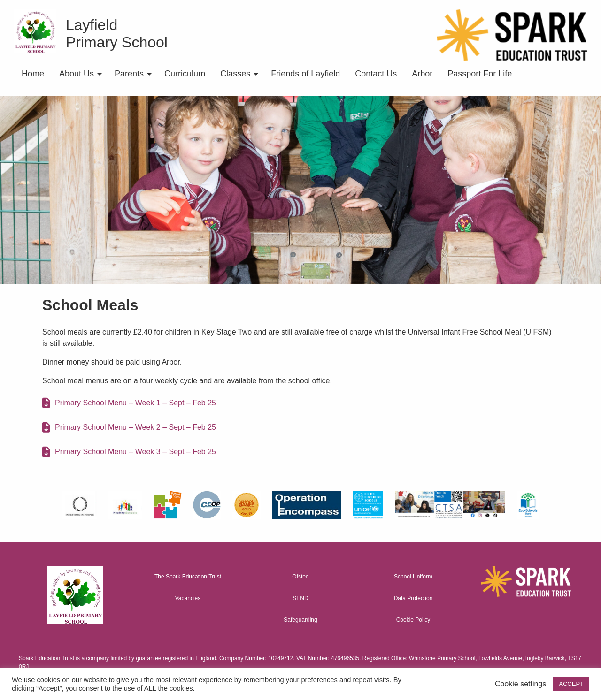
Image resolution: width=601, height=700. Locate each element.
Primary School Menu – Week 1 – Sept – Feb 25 (135, 403)
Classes (235, 74)
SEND (300, 598)
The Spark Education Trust (188, 577)
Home (33, 74)
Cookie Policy (413, 620)
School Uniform (413, 577)
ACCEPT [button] (571, 684)
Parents (129, 74)
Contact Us (376, 74)
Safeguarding (300, 620)
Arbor (422, 74)
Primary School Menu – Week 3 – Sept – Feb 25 (135, 452)
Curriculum (185, 74)
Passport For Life (480, 74)
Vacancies (188, 598)
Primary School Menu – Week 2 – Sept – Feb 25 (135, 427)
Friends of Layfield (305, 74)
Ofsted (300, 577)
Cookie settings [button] (520, 684)
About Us (77, 74)
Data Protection (413, 598)
